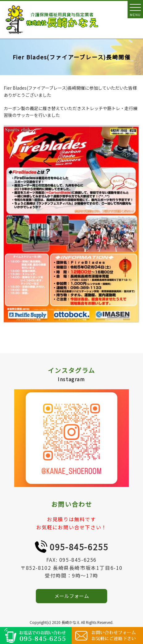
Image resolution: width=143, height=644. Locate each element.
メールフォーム (72, 596)
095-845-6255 (79, 547)
